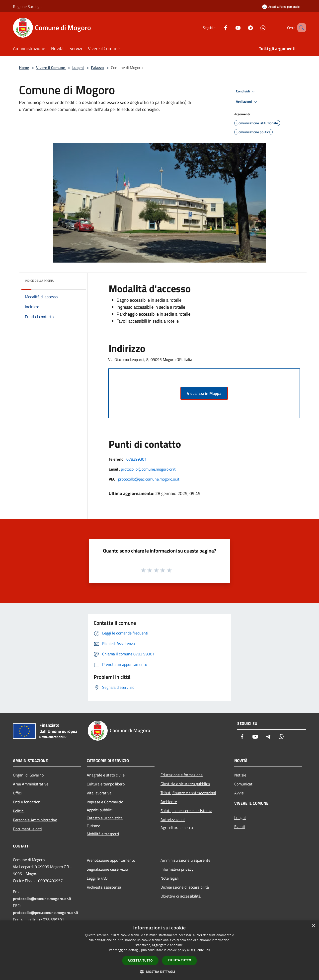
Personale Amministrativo (35, 820)
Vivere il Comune (51, 68)
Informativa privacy (177, 869)
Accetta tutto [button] (140, 960)
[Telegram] (243, 28)
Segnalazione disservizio (107, 869)
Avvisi (239, 793)
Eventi (240, 827)
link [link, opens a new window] (207, 950)
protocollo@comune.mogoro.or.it (148, 469)
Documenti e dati (27, 829)
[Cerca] (300, 28)
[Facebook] (218, 28)
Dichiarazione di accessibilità (185, 887)
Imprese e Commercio (105, 802)
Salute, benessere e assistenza (186, 811)
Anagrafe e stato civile (106, 775)
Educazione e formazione (182, 775)
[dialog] (159, 950)
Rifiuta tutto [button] (180, 960)
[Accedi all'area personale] (281, 7)
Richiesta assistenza (104, 887)
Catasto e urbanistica (105, 818)
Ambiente (169, 802)
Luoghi (78, 68)
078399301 (136, 459)
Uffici (17, 793)
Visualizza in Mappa (204, 393)
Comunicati (244, 784)
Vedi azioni (247, 102)
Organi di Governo (28, 775)
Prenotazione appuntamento (111, 860)
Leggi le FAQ (97, 878)
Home (24, 68)
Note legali (170, 878)
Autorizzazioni (173, 820)
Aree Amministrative (31, 784)
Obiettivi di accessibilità (181, 896)
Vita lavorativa (99, 793)
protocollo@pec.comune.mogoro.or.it (149, 479)
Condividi (246, 91)
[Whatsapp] (256, 28)
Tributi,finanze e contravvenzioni (188, 793)
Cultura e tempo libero (106, 784)
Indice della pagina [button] (39, 281)
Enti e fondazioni (27, 802)
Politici (19, 811)
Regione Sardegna (28, 6)
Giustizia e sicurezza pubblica (185, 784)
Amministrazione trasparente (185, 860)
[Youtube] (231, 28)
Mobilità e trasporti (103, 834)
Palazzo (97, 68)
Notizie (240, 775)
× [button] (313, 926)
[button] (159, 972)
